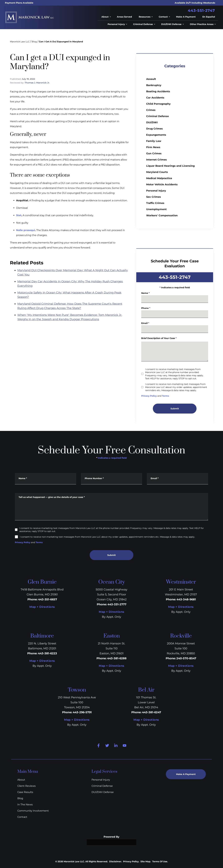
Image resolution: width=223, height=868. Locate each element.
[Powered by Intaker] (200, 865)
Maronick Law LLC (20, 42)
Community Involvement (33, 811)
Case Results (25, 792)
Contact (22, 817)
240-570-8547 (186, 658)
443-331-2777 (117, 604)
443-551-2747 (201, 10)
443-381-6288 (117, 658)
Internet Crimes (156, 160)
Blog (34, 42)
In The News (25, 805)
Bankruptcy (154, 85)
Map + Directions (42, 607)
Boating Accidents (158, 91)
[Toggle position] (209, 772)
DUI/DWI (152, 122)
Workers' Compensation (162, 215)
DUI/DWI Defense (103, 792)
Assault (151, 79)
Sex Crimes (154, 197)
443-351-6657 (48, 599)
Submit (111, 555)
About (21, 780)
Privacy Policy (23, 542)
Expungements (156, 135)
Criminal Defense (157, 116)
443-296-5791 (82, 712)
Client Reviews (26, 786)
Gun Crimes (154, 153)
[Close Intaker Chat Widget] (216, 772)
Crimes (151, 110)
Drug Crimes (154, 129)
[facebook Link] (98, 746)
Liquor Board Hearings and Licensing (170, 166)
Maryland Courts (157, 172)
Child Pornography (158, 104)
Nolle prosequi (26, 230)
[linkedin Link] (116, 746)
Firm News (153, 147)
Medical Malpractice (159, 178)
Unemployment (156, 209)
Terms (39, 542)
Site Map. (146, 861)
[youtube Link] (125, 746)
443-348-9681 (186, 599)
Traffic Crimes (155, 203)
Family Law (154, 141)
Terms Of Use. (160, 861)
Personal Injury (156, 191)
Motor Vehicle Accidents (162, 184)
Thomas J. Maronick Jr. (37, 83)
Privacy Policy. (131, 861)
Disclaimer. (116, 861)
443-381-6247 (152, 712)
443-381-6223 (47, 653)
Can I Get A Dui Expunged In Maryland (61, 42)
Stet (19, 215)
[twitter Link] (107, 746)
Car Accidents (155, 98)
